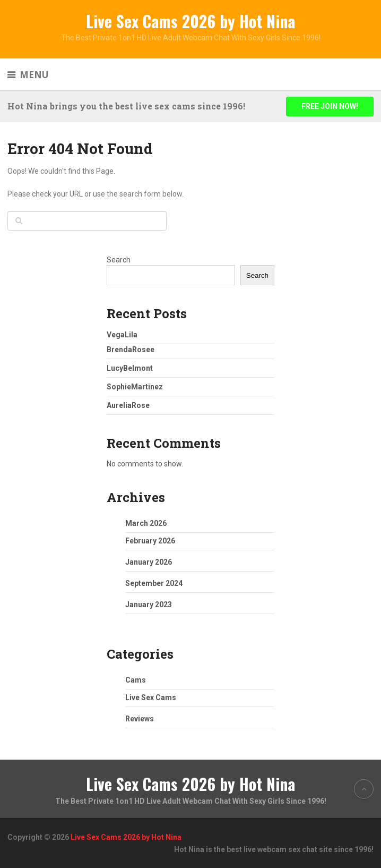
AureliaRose (128, 405)
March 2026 (146, 523)
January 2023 (149, 605)
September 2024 (154, 583)
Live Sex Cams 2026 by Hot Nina (190, 21)
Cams (136, 680)
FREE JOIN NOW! (330, 106)
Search (119, 260)
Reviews (140, 719)
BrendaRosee (131, 350)
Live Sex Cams (151, 697)
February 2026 (150, 541)
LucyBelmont (130, 368)
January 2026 (149, 562)
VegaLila (122, 335)
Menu (34, 75)
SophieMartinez (135, 387)
